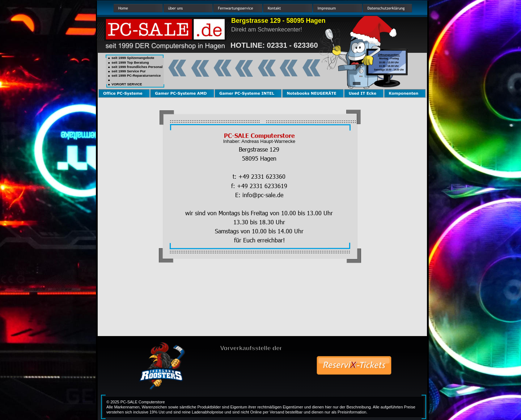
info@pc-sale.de (263, 195)
